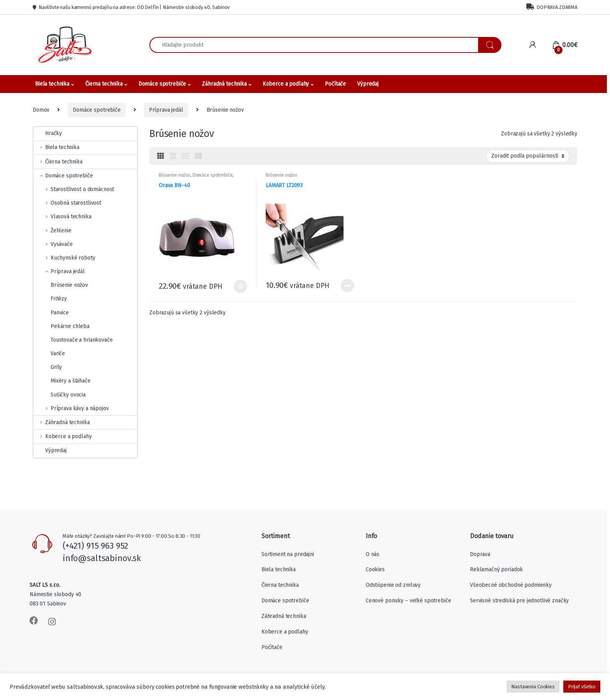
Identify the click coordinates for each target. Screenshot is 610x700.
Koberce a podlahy (286, 84)
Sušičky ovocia (60, 395)
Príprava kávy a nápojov (71, 408)
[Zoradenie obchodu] (528, 156)
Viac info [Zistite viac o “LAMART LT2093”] (347, 286)
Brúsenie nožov (174, 175)
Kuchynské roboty (64, 258)
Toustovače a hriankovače (73, 340)
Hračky (48, 133)
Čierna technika (104, 84)
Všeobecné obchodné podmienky (511, 585)
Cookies (375, 569)
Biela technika (52, 84)
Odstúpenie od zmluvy (393, 585)
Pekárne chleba (61, 326)
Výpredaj (368, 84)
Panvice (51, 313)
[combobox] (314, 45)
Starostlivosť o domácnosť (74, 189)
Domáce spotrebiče (162, 84)
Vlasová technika (62, 217)
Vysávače (53, 244)
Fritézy (50, 299)
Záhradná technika (224, 84)
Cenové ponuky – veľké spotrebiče (408, 601)
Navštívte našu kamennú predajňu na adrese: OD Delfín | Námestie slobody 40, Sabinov (131, 7)
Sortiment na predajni (288, 554)
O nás (372, 554)
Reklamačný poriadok (496, 569)
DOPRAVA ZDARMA (552, 7)
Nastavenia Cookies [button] (533, 687)
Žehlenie (53, 231)
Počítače (335, 84)
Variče (49, 354)
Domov (41, 110)
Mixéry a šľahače (62, 381)
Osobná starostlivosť (67, 203)
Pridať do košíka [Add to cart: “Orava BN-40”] (240, 286)
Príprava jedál (166, 110)
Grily (48, 367)
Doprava (480, 554)
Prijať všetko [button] (582, 687)
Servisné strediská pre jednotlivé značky (519, 601)
